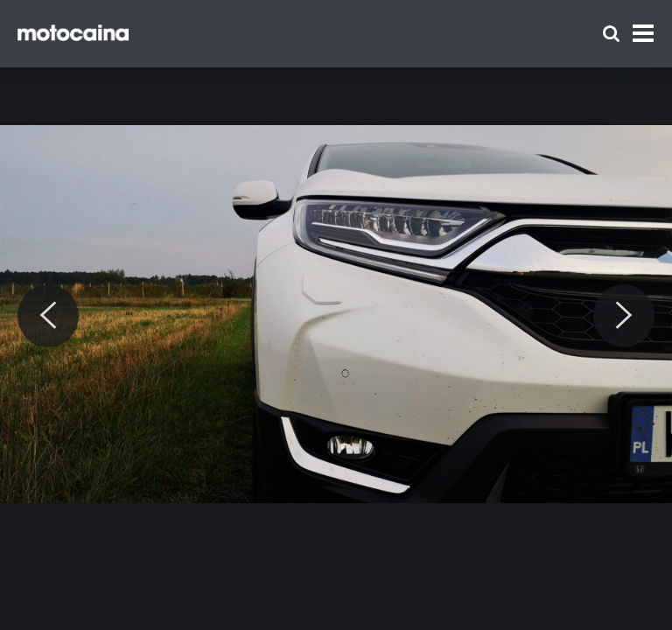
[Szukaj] (611, 34)
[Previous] (48, 316)
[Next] (624, 316)
